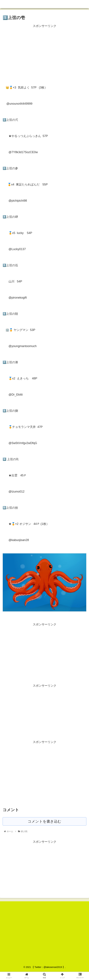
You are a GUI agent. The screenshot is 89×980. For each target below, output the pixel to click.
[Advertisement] (44, 51)
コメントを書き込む (44, 821)
